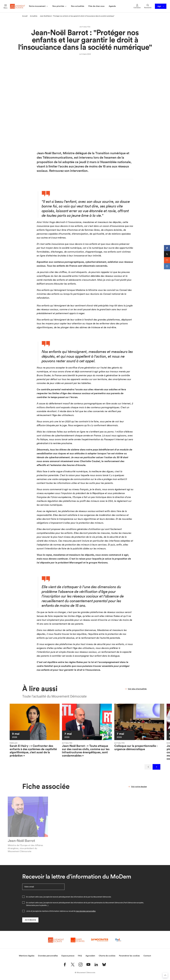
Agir (161, 6)
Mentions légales (27, 956)
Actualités (34, 16)
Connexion (137, 6)
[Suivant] (156, 767)
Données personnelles (48, 956)
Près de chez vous (96, 6)
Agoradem (90, 956)
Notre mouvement (39, 6)
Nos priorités (60, 6)
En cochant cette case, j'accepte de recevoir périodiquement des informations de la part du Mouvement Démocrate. (69, 897)
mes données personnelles (86, 911)
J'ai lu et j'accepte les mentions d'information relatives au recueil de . (61, 911)
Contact (147, 956)
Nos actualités (78, 6)
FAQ (80, 956)
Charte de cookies (107, 956)
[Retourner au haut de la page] (165, 975)
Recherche (148, 6)
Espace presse (68, 956)
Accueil (25, 16)
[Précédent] (148, 767)
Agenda (112, 6)
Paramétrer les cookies (129, 956)
